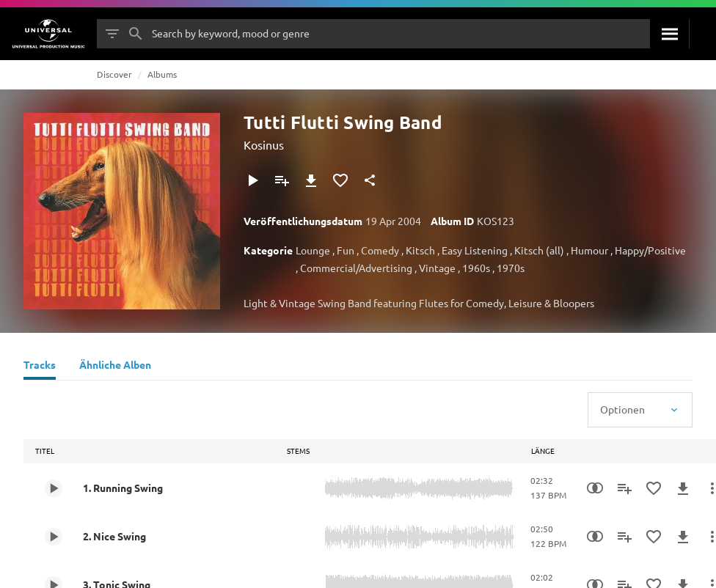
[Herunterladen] (311, 180)
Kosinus (264, 144)
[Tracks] (40, 367)
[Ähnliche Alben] (115, 367)
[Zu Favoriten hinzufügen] (340, 180)
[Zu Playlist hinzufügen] (282, 180)
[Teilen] (370, 180)
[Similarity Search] (595, 488)
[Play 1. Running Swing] (54, 488)
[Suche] (669, 34)
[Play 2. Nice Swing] (54, 537)
